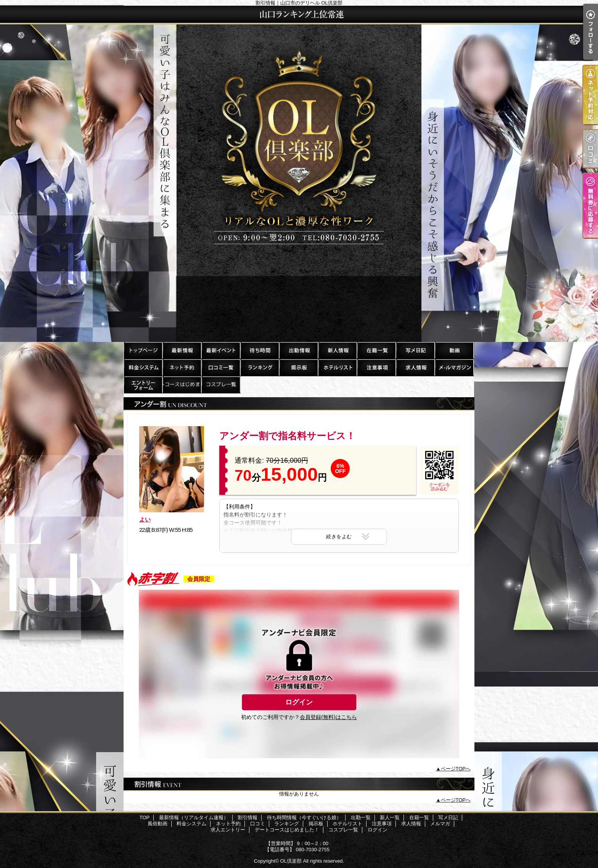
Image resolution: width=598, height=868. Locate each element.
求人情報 (415, 367)
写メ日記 (415, 350)
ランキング (260, 367)
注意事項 (376, 367)
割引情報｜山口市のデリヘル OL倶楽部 (299, 174)
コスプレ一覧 (221, 384)
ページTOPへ (456, 769)
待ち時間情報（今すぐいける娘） (260, 350)
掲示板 (299, 367)
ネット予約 (182, 367)
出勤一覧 (299, 350)
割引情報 (221, 350)
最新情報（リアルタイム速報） (182, 350)
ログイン (299, 702)
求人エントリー (143, 384)
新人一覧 (338, 350)
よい (145, 519)
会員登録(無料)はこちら (328, 717)
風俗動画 (454, 350)
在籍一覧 (376, 350)
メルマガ (454, 367)
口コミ (221, 367)
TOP (143, 350)
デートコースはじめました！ (182, 384)
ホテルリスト (338, 367)
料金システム (143, 367)
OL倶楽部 (291, 861)
